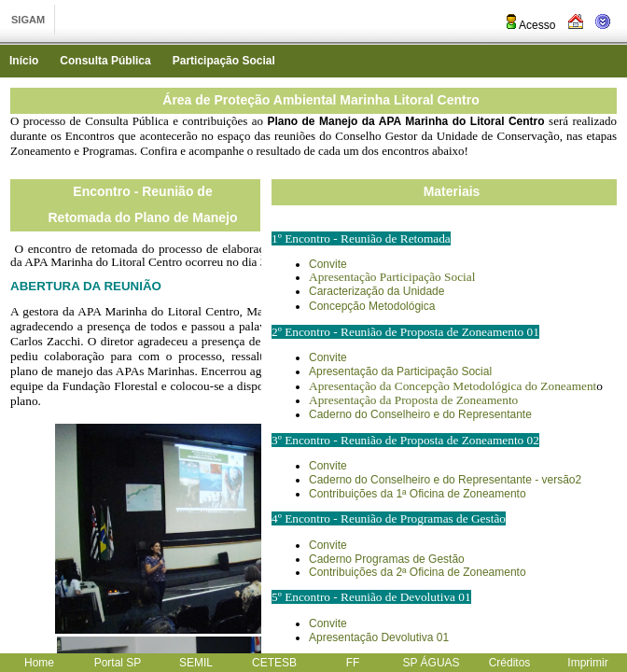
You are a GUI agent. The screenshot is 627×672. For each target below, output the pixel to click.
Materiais (452, 191)
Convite (328, 264)
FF (353, 663)
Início (24, 61)
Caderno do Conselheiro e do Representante (420, 414)
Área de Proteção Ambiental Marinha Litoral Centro (320, 100)
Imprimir (587, 663)
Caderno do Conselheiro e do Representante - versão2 (445, 480)
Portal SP (118, 663)
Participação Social (224, 61)
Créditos (510, 663)
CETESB (274, 663)
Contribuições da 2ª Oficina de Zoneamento (418, 572)
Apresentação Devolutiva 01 (379, 637)
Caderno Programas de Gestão (387, 559)
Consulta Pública (105, 61)
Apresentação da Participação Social (400, 371)
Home (39, 663)
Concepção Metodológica (372, 306)
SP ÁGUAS (431, 663)
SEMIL (196, 663)
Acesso (529, 25)
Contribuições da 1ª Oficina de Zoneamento (418, 494)
